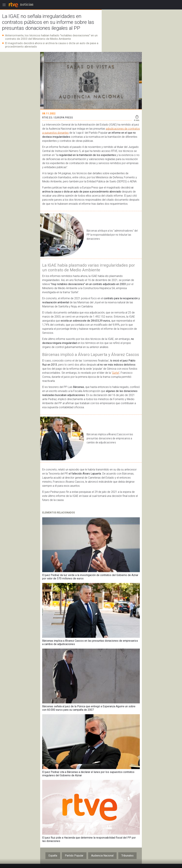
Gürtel (115, 373)
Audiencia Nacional (102, 856)
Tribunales (127, 856)
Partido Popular (74, 856)
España (53, 856)
